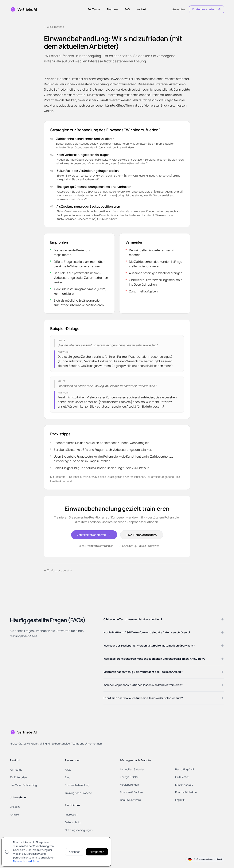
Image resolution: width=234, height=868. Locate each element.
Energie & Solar (129, 777)
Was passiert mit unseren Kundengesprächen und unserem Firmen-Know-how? (164, 659)
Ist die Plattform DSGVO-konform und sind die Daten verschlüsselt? (164, 632)
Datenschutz (73, 822)
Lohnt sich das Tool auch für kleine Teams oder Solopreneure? (164, 698)
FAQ (127, 9)
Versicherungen (129, 785)
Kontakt (141, 9)
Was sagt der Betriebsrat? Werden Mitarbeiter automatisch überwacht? (164, 646)
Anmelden (178, 9)
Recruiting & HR (185, 769)
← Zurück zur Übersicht (58, 570)
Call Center (182, 777)
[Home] (23, 9)
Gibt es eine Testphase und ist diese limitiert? (164, 619)
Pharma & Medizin (186, 792)
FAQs (68, 770)
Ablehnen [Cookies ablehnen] (75, 852)
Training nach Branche (78, 793)
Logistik (180, 800)
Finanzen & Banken (131, 792)
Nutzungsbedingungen (79, 830)
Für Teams (94, 9)
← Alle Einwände (54, 27)
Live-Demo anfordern (142, 535)
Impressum (72, 814)
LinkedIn (15, 807)
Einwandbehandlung (77, 785)
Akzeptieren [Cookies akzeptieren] (97, 852)
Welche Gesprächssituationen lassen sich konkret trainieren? (164, 685)
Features (113, 9)
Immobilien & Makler (132, 769)
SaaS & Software (130, 800)
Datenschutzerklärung (27, 861)
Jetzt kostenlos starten (94, 535)
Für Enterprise (18, 777)
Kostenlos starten (207, 9)
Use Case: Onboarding (23, 785)
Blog (68, 777)
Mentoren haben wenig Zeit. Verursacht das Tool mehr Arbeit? (164, 672)
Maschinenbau (184, 785)
